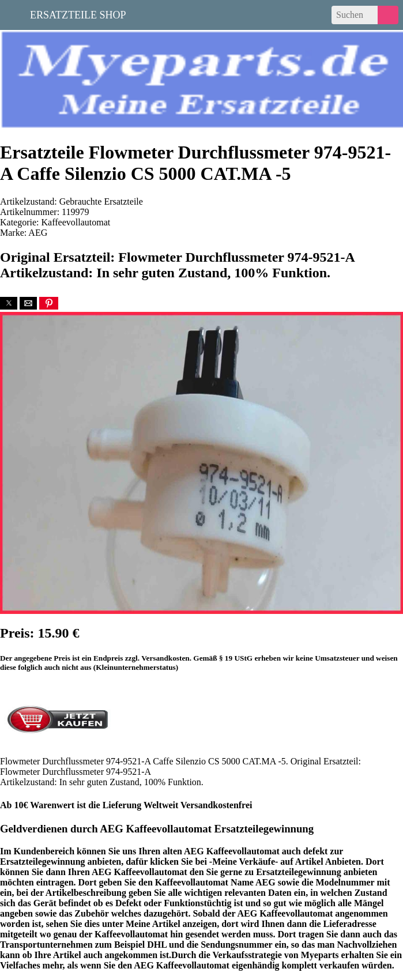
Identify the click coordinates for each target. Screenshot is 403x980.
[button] (9, 303)
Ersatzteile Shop (78, 14)
